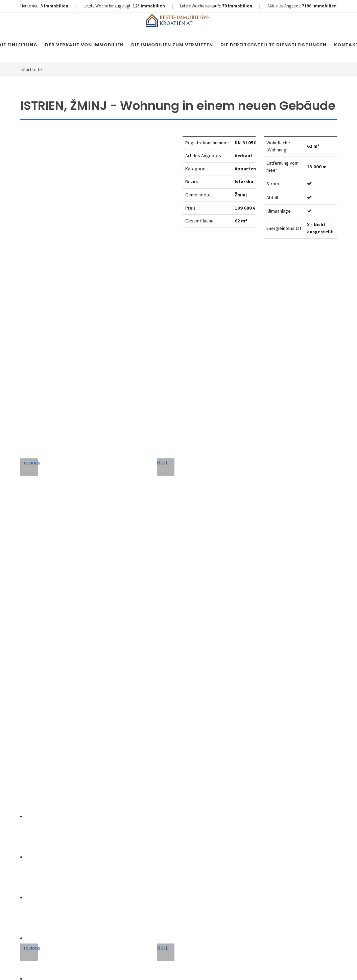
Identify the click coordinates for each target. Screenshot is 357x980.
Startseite (32, 69)
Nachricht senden (165, 844)
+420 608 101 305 (61, 725)
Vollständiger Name (126, 647)
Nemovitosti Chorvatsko (194, 968)
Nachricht (122, 711)
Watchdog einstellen (275, 264)
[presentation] (165, 817)
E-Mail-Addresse (195, 645)
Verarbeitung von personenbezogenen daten (156, 788)
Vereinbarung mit (156, 788)
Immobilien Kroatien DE (141, 968)
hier (312, 772)
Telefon (117, 681)
